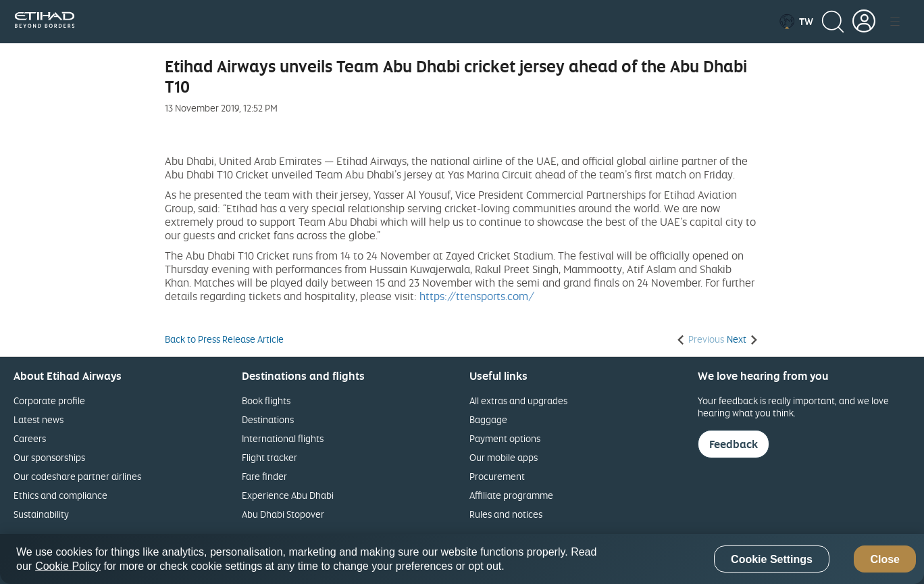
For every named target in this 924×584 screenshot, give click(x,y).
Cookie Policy (68, 566)
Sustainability (41, 514)
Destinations (268, 419)
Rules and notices (506, 514)
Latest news (38, 419)
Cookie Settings (772, 559)
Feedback (734, 444)
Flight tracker (269, 457)
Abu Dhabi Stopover (283, 514)
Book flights (266, 400)
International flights (283, 438)
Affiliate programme (511, 495)
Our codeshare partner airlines (77, 476)
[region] (462, 559)
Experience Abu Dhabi (288, 495)
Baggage (488, 419)
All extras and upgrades (518, 400)
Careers (30, 438)
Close (885, 559)
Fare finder (264, 476)
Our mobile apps (504, 457)
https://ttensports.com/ (477, 296)
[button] (796, 22)
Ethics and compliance (60, 495)
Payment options (505, 438)
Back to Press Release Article (224, 339)
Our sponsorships (49, 457)
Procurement (497, 476)
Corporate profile (49, 400)
